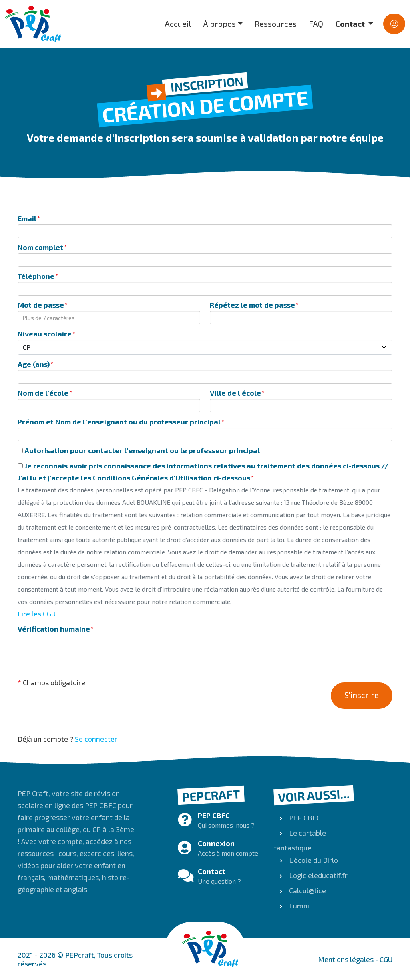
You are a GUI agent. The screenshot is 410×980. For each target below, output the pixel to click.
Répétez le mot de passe (252, 305)
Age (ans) (34, 364)
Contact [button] (351, 24)
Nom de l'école (43, 393)
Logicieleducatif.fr (318, 875)
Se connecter (96, 739)
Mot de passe (41, 305)
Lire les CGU (37, 614)
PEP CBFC (304, 818)
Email (27, 218)
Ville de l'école (235, 393)
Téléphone (36, 276)
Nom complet (40, 247)
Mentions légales (346, 959)
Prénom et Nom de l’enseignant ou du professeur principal (119, 422)
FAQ (316, 24)
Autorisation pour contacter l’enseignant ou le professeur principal (139, 450)
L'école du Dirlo (313, 860)
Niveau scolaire (45, 334)
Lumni (298, 906)
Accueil (178, 24)
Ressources (276, 24)
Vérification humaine (54, 629)
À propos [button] (219, 24)
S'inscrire (362, 695)
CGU (386, 959)
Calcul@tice (307, 890)
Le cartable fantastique (300, 840)
